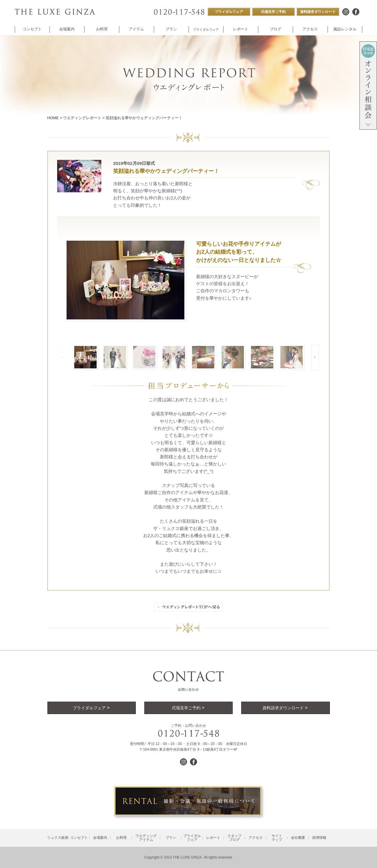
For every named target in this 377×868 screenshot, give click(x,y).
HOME (53, 118)
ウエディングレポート (82, 118)
